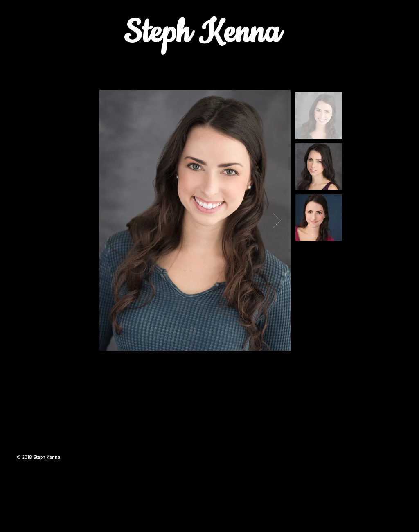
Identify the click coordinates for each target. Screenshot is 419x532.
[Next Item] (277, 220)
